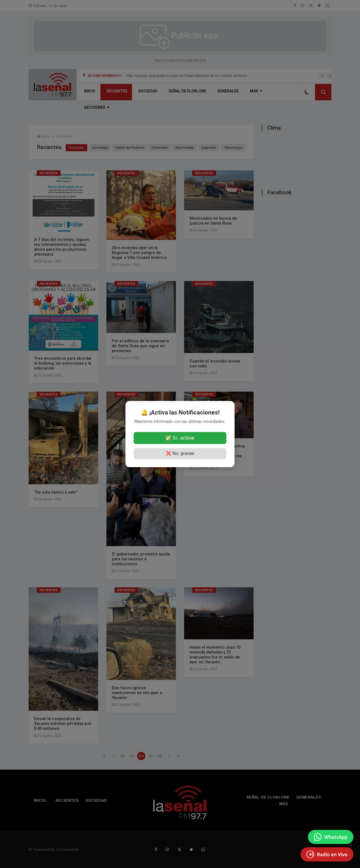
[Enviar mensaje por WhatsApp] (331, 837)
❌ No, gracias (180, 453)
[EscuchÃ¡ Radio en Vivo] (327, 854)
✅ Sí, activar (180, 438)
